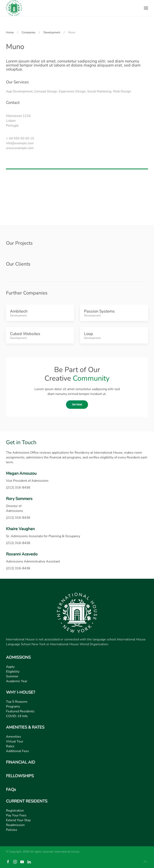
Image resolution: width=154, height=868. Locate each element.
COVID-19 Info (17, 716)
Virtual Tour (15, 741)
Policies (12, 830)
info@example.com (20, 143)
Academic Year (17, 681)
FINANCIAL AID (21, 762)
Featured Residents (20, 711)
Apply (10, 667)
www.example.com (20, 148)
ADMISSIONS (18, 657)
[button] (146, 8)
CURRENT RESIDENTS (27, 801)
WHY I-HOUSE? (21, 692)
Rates (10, 746)
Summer (12, 676)
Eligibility (13, 672)
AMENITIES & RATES (25, 727)
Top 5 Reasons (17, 702)
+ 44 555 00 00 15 (20, 138)
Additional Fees (17, 751)
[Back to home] (14, 8)
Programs (13, 706)
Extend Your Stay (18, 820)
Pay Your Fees (16, 815)
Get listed (77, 405)
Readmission (15, 825)
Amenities (14, 737)
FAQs (11, 790)
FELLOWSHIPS (20, 776)
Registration (15, 811)
